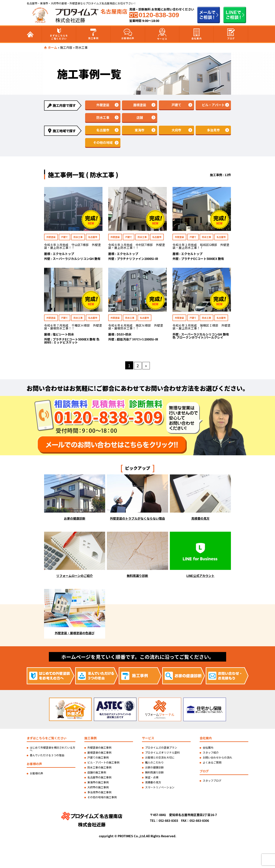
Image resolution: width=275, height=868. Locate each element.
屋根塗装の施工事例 (99, 754)
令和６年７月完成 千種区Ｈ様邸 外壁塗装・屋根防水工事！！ (73, 329)
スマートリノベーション (160, 789)
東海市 (140, 131)
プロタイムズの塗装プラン (161, 749)
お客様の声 (128, 34)
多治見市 (213, 131)
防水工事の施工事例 (99, 769)
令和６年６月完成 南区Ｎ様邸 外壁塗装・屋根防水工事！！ (136, 329)
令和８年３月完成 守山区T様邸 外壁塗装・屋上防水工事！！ (73, 248)
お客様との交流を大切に (160, 759)
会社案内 (197, 34)
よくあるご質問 (212, 764)
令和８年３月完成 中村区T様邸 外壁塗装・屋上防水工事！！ (137, 248)
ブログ (231, 34)
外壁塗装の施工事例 (99, 749)
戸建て (177, 105)
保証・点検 (152, 779)
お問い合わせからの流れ (217, 759)
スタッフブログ (212, 782)
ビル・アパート (213, 105)
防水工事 (103, 118)
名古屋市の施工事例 (99, 779)
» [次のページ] (146, 367)
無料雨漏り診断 (154, 774)
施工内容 (66, 47)
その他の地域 (103, 144)
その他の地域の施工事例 (102, 799)
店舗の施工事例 (97, 774)
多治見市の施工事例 (99, 794)
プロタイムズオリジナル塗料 (162, 754)
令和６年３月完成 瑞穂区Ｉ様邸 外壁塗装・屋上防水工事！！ (202, 329)
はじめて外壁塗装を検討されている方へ (52, 751)
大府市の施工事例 (98, 789)
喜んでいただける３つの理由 (47, 757)
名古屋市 (103, 131)
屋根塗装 (140, 105)
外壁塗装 (103, 105)
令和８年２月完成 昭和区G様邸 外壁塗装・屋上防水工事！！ (201, 248)
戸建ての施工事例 (98, 759)
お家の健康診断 (154, 769)
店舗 (140, 118)
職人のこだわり (154, 764)
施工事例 (93, 34)
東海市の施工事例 (98, 784)
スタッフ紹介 (211, 754)
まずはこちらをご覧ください (59, 34)
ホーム (52, 47)
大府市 (177, 131)
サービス (162, 34)
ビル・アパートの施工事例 (103, 764)
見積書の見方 (153, 784)
